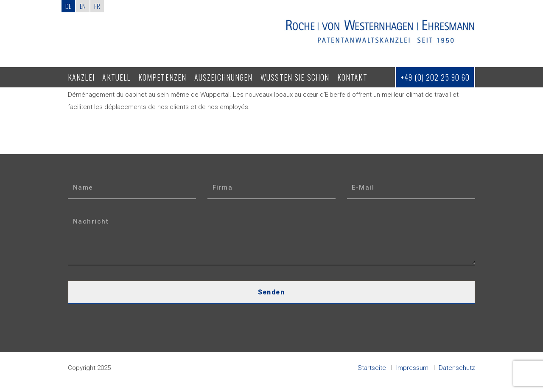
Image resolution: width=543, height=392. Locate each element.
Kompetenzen (162, 77)
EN (83, 6)
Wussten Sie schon (295, 77)
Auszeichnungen (224, 77)
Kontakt (352, 77)
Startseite (372, 368)
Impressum (412, 368)
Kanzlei (81, 77)
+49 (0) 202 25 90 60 (435, 77)
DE (68, 6)
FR (97, 6)
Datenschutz (457, 368)
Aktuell (116, 77)
